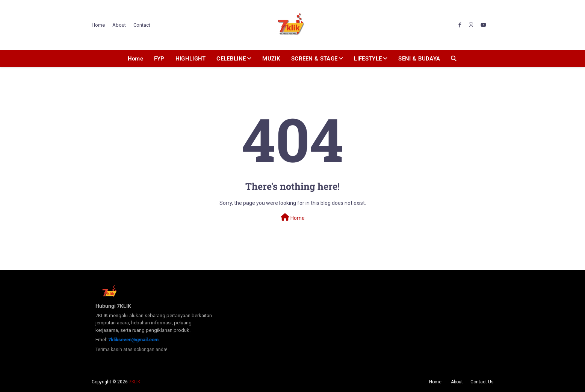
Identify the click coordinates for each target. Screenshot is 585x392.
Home (98, 25)
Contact (142, 25)
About (119, 25)
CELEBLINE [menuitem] (231, 59)
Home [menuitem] (135, 59)
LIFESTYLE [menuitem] (368, 59)
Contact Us (482, 382)
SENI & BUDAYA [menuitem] (419, 59)
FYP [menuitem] (159, 59)
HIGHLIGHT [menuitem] (191, 59)
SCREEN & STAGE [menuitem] (314, 59)
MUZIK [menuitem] (271, 59)
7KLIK (135, 382)
